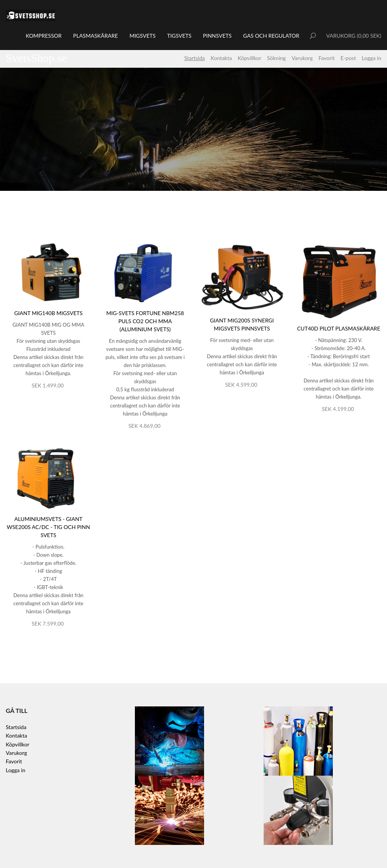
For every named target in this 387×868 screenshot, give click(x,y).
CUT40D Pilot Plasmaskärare (339, 328)
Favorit (327, 58)
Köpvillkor (249, 58)
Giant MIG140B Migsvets (48, 313)
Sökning (277, 58)
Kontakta (221, 58)
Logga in (371, 58)
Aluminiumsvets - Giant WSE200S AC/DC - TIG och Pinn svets (49, 527)
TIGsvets (179, 36)
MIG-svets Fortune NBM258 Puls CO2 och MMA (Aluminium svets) (145, 321)
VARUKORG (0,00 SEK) (354, 36)
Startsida (194, 58)
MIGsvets (143, 36)
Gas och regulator (271, 36)
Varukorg (302, 58)
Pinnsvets (217, 36)
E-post (348, 58)
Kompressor (44, 36)
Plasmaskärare (96, 36)
